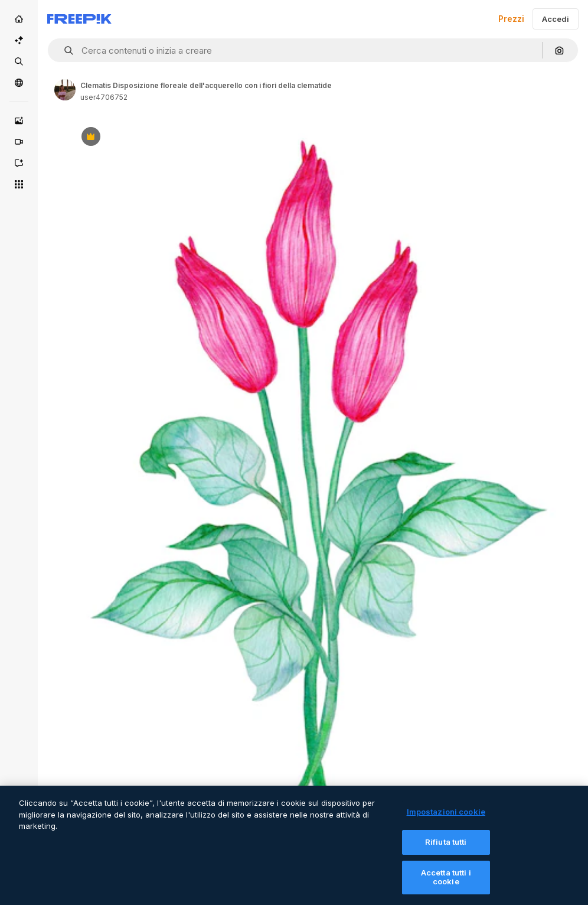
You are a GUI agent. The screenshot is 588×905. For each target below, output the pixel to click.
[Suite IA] (19, 40)
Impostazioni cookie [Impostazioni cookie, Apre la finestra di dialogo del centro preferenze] (446, 819)
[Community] (19, 83)
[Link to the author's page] (65, 90)
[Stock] (19, 61)
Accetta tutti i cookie (446, 884)
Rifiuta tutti (446, 849)
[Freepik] (79, 19)
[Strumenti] (19, 184)
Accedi (556, 19)
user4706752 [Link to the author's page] (104, 97)
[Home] (19, 19)
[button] (64, 51)
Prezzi (511, 19)
